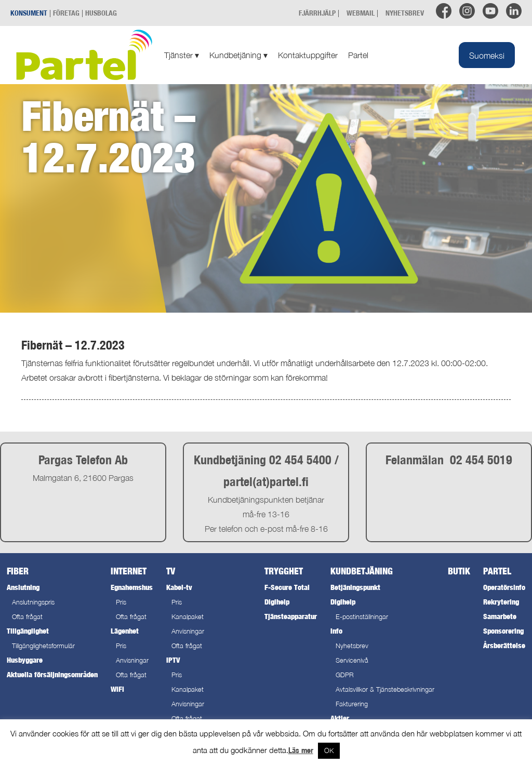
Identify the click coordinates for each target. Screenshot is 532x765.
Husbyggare (25, 660)
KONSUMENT (29, 13)
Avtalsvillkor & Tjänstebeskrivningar (385, 689)
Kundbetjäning (238, 55)
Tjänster (182, 55)
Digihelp (277, 602)
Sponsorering (503, 631)
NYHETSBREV (405, 13)
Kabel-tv (179, 587)
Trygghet (284, 571)
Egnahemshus (132, 587)
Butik (459, 571)
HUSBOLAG (101, 13)
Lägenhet (125, 631)
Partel (358, 55)
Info (336, 631)
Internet (129, 571)
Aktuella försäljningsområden (52, 674)
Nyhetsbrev (352, 646)
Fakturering (352, 704)
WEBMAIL (361, 13)
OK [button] (329, 750)
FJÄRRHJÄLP (317, 13)
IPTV (173, 660)
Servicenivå (352, 660)
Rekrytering (501, 602)
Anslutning (23, 587)
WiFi (117, 689)
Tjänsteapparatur (291, 616)
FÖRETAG (66, 13)
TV (171, 571)
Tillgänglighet (28, 631)
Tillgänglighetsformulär (43, 646)
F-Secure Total (287, 587)
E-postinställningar (362, 617)
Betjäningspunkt (355, 587)
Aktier (340, 718)
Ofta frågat (27, 617)
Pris (121, 602)
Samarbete (500, 616)
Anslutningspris (33, 602)
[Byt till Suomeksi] (487, 55)
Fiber (18, 571)
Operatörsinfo (504, 587)
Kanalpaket (188, 617)
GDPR (345, 675)
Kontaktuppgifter (308, 55)
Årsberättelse (504, 645)
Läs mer (301, 750)
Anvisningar (132, 660)
